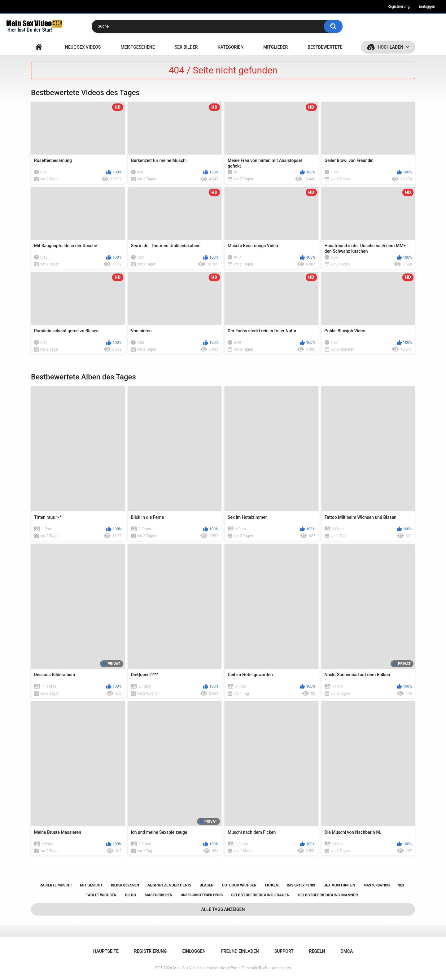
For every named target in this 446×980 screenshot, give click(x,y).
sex (401, 885)
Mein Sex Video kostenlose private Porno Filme (212, 968)
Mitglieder (275, 47)
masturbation (377, 885)
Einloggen (427, 7)
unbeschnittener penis (202, 895)
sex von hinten (339, 885)
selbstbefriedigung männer (328, 895)
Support (284, 951)
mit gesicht (91, 885)
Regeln (317, 951)
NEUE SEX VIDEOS (83, 47)
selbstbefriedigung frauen (260, 895)
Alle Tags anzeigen (223, 909)
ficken (272, 885)
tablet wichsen (101, 895)
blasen (207, 885)
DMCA (347, 951)
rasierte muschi (56, 885)
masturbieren (159, 895)
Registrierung (398, 7)
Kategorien (231, 47)
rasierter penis (301, 885)
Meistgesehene (138, 47)
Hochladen (390, 47)
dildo (131, 895)
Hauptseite (39, 47)
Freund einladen (240, 951)
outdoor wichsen (239, 885)
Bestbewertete (325, 47)
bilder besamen (125, 885)
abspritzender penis (169, 885)
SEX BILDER (186, 47)
